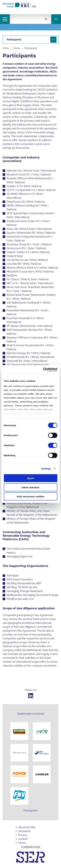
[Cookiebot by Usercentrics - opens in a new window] (43, 370)
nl (56, 19)
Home (6, 48)
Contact (23, 839)
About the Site (27, 827)
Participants (31, 48)
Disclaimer (24, 831)
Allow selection (30, 487)
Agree (30, 478)
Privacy (23, 835)
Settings (46, 468)
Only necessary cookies (30, 496)
